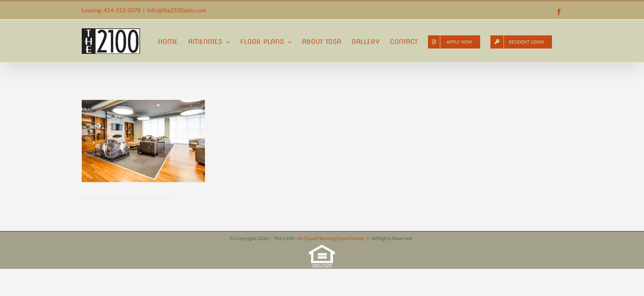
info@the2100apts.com (177, 10)
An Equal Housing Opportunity (331, 238)
